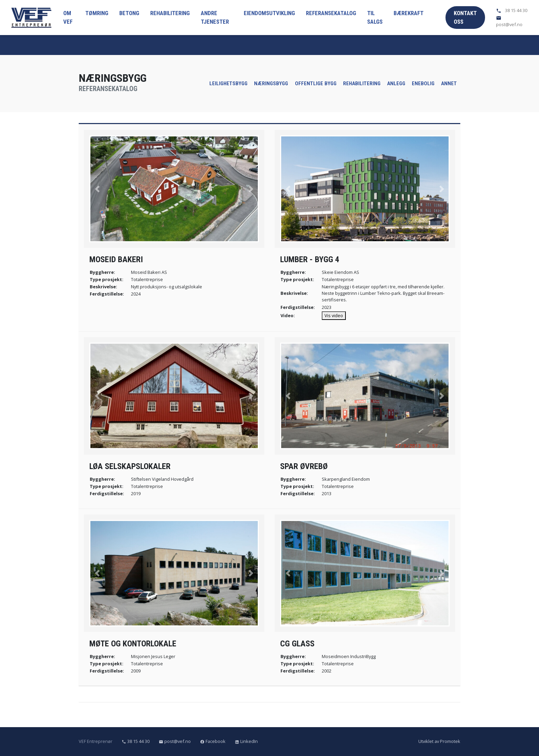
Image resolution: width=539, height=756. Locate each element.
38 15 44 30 (512, 10)
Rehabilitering (170, 13)
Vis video (334, 315)
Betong (129, 13)
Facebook (213, 741)
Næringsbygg (271, 84)
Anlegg (396, 84)
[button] (97, 189)
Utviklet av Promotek (439, 741)
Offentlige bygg (316, 84)
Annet (449, 84)
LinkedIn (246, 741)
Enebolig (423, 84)
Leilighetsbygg (228, 84)
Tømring (97, 13)
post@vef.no (509, 21)
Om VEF (68, 17)
